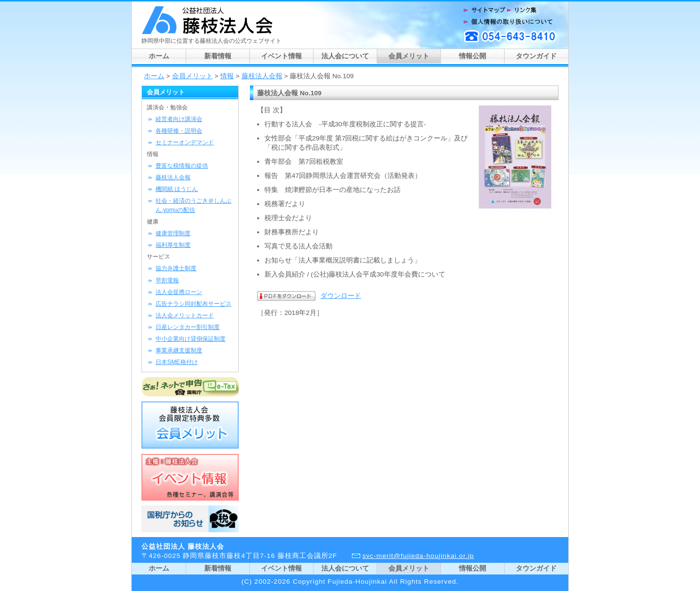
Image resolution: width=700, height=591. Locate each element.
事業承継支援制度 (179, 350)
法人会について (345, 56)
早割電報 (167, 280)
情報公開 (472, 56)
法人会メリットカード (185, 315)
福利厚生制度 (173, 245)
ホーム (159, 56)
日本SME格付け (177, 362)
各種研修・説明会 (179, 131)
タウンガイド (536, 56)
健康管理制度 (173, 233)
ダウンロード (341, 296)
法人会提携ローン (179, 292)
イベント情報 (281, 56)
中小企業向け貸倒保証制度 (191, 339)
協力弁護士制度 (176, 268)
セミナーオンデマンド (185, 142)
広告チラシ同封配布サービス (193, 304)
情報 (227, 76)
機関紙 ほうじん (177, 189)
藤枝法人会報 (262, 76)
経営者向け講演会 (179, 119)
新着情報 (218, 56)
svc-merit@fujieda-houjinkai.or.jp (418, 556)
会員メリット (409, 56)
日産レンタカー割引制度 (188, 327)
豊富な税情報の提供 (182, 166)
